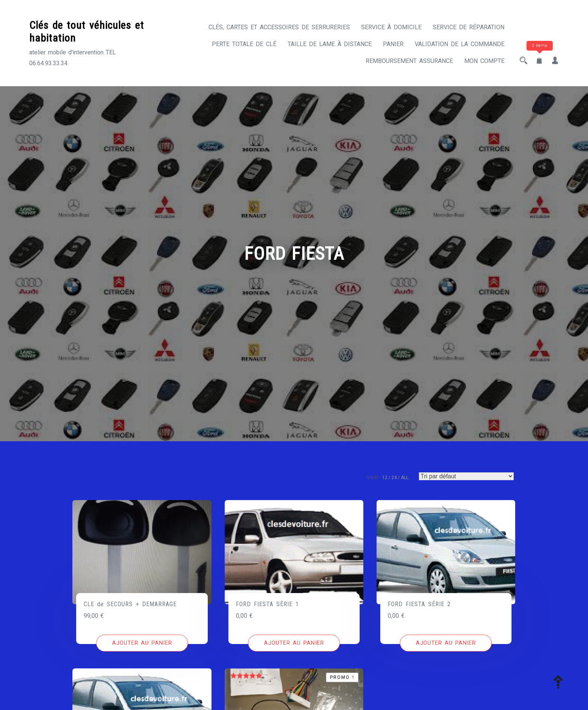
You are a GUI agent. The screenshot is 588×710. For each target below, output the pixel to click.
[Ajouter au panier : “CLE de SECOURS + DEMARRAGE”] (142, 643)
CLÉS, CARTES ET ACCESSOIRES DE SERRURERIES (279, 27)
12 (385, 478)
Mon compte (484, 61)
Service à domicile (391, 27)
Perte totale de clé (244, 44)
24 (394, 478)
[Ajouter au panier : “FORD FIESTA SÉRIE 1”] (294, 643)
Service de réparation (469, 27)
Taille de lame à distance (330, 44)
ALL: (405, 478)
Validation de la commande (460, 44)
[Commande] (466, 476)
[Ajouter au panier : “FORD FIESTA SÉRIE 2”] (446, 643)
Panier (393, 44)
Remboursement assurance (409, 61)
